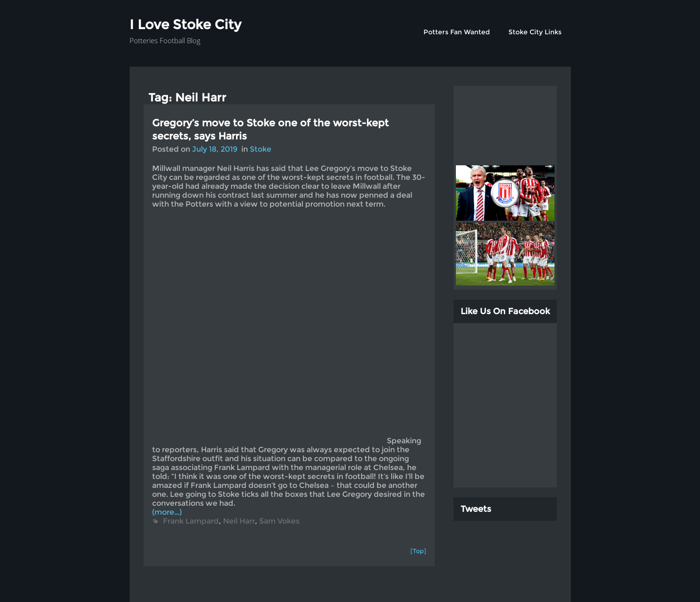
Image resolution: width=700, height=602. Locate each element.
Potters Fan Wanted (457, 32)
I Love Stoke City (185, 24)
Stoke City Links (535, 32)
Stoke (261, 149)
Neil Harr (239, 521)
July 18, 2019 (215, 149)
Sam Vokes (279, 521)
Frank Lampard (191, 521)
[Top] (418, 551)
